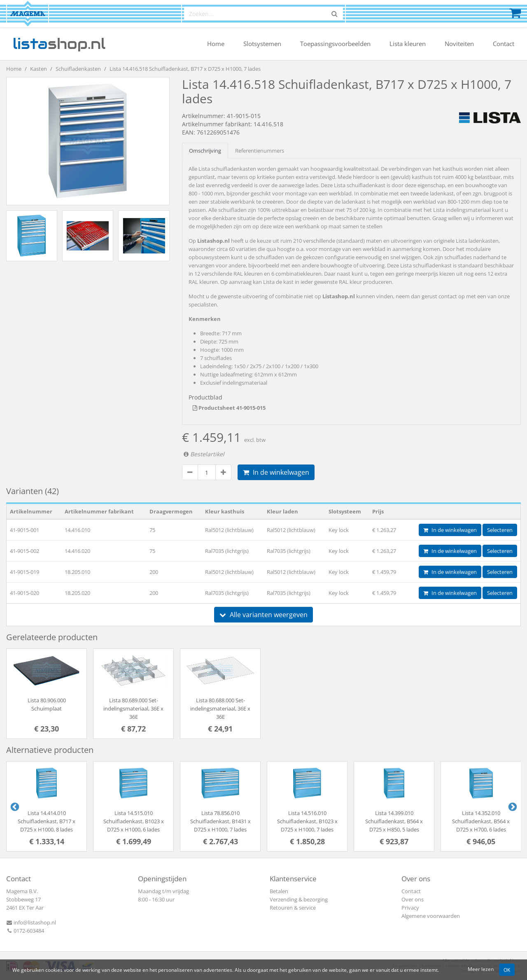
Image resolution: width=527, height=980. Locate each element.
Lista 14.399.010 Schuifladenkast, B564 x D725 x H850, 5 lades (394, 821)
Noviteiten (459, 44)
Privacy (410, 908)
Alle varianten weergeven (263, 615)
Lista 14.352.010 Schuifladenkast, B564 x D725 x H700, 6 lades (481, 821)
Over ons (413, 899)
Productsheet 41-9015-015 (229, 408)
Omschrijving (205, 151)
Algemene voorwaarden (431, 916)
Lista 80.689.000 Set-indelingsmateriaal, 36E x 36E (133, 708)
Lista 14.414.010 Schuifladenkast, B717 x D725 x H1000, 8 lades (47, 821)
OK (507, 970)
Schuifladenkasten (78, 69)
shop (59, 44)
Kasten (38, 69)
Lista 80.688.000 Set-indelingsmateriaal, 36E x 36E (220, 708)
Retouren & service (293, 908)
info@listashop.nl (31, 922)
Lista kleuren (408, 44)
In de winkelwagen (276, 472)
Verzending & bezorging (299, 899)
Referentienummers (260, 151)
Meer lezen (481, 969)
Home (216, 44)
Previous (14, 806)
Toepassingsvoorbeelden (335, 44)
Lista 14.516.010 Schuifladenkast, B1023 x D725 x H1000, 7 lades (307, 821)
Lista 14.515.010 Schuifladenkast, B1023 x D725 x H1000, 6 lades (134, 821)
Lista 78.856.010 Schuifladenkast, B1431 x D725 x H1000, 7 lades (220, 821)
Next (512, 806)
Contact (504, 44)
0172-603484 (25, 931)
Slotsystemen (262, 44)
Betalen (279, 891)
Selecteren (500, 530)
